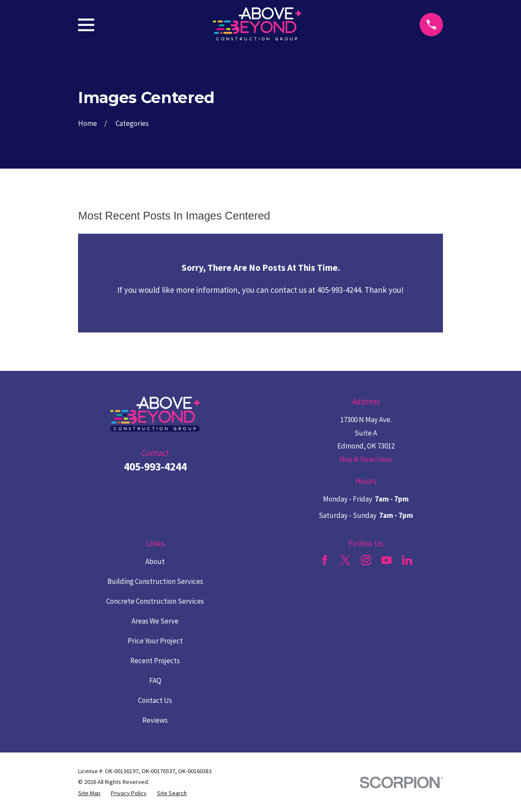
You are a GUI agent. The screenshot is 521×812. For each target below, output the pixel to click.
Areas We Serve (155, 621)
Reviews (155, 720)
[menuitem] (89, 793)
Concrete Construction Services (155, 601)
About (155, 561)
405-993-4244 (155, 467)
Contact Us (155, 700)
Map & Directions (366, 459)
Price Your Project (155, 641)
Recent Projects (155, 661)
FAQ (155, 680)
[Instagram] (366, 560)
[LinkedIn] (407, 560)
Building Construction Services (155, 581)
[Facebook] (325, 560)
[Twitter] (345, 560)
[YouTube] (386, 560)
